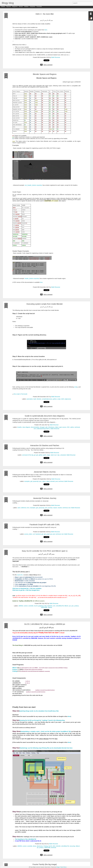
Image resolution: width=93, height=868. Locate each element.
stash (52, 455)
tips (59, 455)
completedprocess (47, 399)
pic (70, 606)
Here (69, 716)
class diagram (26, 427)
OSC (68, 427)
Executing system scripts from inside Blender (45, 304)
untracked (63, 455)
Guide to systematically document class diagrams (45, 416)
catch (19, 508)
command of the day (28, 455)
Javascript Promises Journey (45, 498)
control (26, 606)
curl (34, 534)
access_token (28, 534)
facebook (38, 534)
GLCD (36, 606)
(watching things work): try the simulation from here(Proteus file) (36, 711)
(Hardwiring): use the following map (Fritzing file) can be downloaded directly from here (42, 748)
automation (30, 399)
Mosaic (21, 7)
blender (39, 399)
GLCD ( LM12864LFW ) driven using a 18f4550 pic (45, 624)
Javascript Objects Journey (45, 472)
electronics (40, 846)
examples (27, 481)
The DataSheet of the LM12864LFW (26, 839)
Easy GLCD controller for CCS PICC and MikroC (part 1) (45, 551)
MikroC (66, 606)
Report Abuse (63, 867)
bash (35, 399)
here (46, 30)
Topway (50, 607)
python (55, 399)
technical (77, 427)
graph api (49, 534)
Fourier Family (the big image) (45, 864)
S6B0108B (44, 607)
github (41, 455)
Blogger (58, 867)
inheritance (51, 427)
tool (69, 508)
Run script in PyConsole (20, 394)
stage (48, 455)
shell (62, 399)
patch (45, 455)
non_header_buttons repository (34, 185)
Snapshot (32, 7)
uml (35, 429)
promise (50, 508)
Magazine (15, 7)
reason (55, 508)
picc (73, 606)
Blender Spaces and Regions (45, 74)
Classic (3, 7)
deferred (24, 508)
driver (35, 846)
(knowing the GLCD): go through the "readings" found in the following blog (39, 720)
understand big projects (43, 429)
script (76, 387)
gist (46, 427)
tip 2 (56, 455)
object (57, 427)
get (42, 534)
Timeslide (39, 7)
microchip (72, 846)
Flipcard (9, 7)
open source (63, 427)
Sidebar (26, 7)
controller (31, 606)
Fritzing (15, 671)
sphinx (72, 427)
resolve (60, 508)
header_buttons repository (32, 278)
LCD (54, 606)
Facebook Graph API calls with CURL (45, 525)
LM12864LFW (60, 606)
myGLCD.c (20, 575)
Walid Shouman (56, 57)
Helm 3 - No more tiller (45, 14)
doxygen (42, 427)
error (28, 508)
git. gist (36, 455)
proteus (77, 606)
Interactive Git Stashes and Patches (45, 445)
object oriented (50, 481)
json (40, 481)
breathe (19, 427)
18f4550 (21, 606)
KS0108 (50, 606)
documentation (35, 427)
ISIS (45, 606)
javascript (36, 481)
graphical (41, 606)
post (57, 481)
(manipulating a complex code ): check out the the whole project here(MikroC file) (42, 731)
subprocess (68, 399)
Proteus (15, 670)
